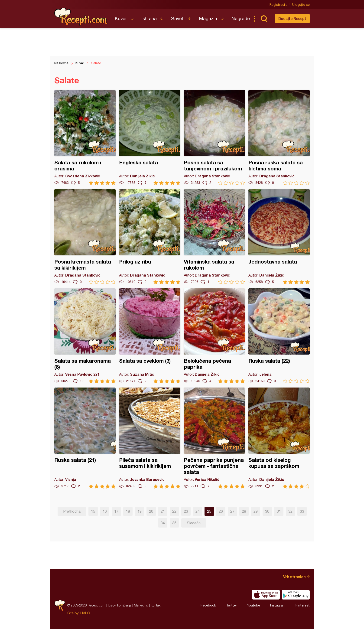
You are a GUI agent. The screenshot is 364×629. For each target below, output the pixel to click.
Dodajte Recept (292, 18)
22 (174, 511)
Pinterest (303, 605)
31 (279, 511)
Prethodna (72, 511)
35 (174, 523)
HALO (85, 613)
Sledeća (194, 523)
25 (209, 511)
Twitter (232, 605)
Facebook (208, 605)
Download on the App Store (266, 595)
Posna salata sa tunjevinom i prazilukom (214, 138)
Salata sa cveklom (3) (150, 336)
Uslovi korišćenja (120, 605)
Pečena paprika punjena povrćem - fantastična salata (214, 438)
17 (116, 511)
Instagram (278, 605)
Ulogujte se (301, 5)
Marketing (141, 605)
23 (186, 511)
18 (128, 511)
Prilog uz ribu (150, 237)
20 (151, 511)
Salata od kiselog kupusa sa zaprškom (279, 438)
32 (290, 511)
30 (267, 511)
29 (256, 511)
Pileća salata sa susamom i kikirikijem (150, 438)
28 (244, 511)
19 (140, 511)
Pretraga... (264, 19)
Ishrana (149, 18)
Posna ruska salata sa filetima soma (279, 138)
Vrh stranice (294, 577)
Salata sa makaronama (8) (85, 336)
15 (93, 511)
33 (302, 511)
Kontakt (156, 605)
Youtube (254, 605)
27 (232, 511)
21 (163, 511)
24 (198, 511)
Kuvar (121, 18)
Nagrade (241, 18)
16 (105, 511)
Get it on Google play (296, 595)
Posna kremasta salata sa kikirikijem (85, 237)
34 (163, 523)
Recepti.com (81, 17)
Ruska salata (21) (85, 438)
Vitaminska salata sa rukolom (214, 237)
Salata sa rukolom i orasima (85, 138)
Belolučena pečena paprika (214, 336)
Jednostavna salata (279, 237)
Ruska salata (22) (279, 336)
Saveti (178, 18)
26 (221, 511)
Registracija (278, 5)
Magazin (208, 18)
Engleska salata (150, 138)
